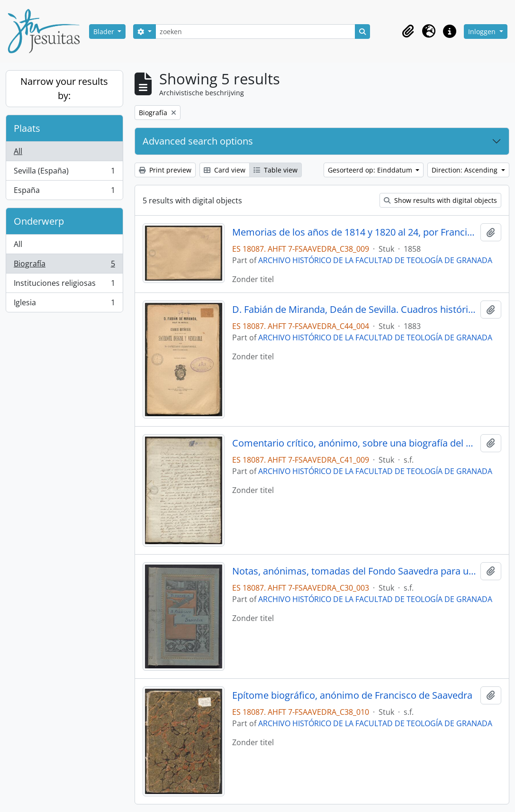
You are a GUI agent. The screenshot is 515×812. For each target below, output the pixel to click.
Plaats (27, 128)
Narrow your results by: (64, 88)
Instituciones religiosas (64, 285)
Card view (225, 170)
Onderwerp (39, 221)
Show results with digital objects (440, 200)
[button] (408, 31)
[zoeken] (255, 32)
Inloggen (483, 32)
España (64, 192)
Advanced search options (198, 141)
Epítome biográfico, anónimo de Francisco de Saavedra (352, 695)
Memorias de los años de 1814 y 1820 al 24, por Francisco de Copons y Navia (354, 232)
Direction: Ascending (465, 170)
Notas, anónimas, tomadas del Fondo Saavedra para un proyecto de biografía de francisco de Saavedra (354, 571)
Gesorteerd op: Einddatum (371, 170)
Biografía (64, 266)
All (18, 151)
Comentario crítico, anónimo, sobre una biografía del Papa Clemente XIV (354, 443)
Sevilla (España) (64, 173)
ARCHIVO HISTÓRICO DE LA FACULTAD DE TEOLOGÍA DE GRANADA (375, 260)
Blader (105, 32)
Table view (276, 170)
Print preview (165, 170)
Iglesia (64, 304)
